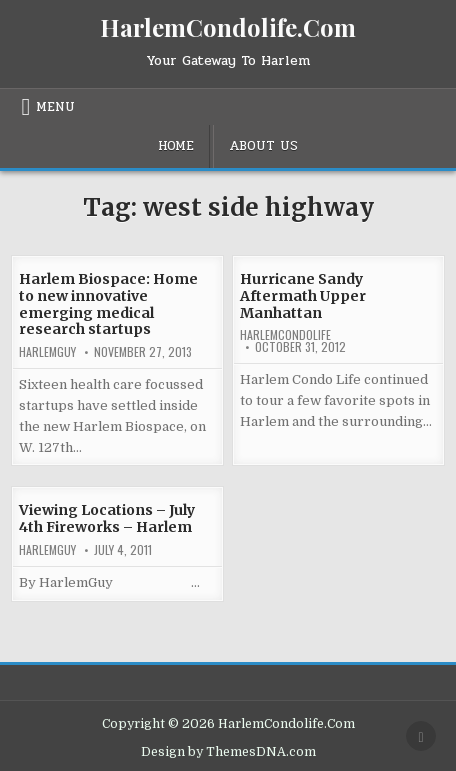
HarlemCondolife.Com (228, 27)
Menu (55, 107)
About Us (263, 146)
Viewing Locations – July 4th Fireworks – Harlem (107, 518)
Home (176, 146)
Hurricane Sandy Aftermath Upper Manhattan (303, 296)
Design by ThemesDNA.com (228, 752)
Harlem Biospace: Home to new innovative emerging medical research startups (108, 304)
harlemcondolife (285, 335)
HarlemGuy (47, 352)
